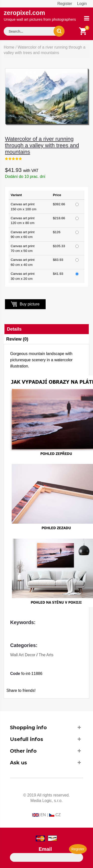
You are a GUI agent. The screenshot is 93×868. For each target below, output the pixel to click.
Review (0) (17, 339)
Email (45, 849)
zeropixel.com (40, 15)
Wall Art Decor (23, 655)
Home (9, 47)
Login (82, 4)
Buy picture (25, 304)
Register (65, 4)
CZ (58, 815)
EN (43, 815)
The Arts (46, 655)
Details (14, 329)
